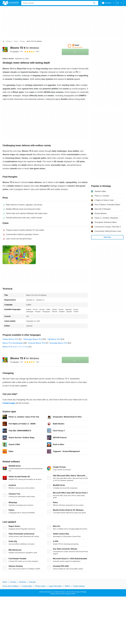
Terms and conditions (11, 586)
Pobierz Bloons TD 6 (10, 339)
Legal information (55, 586)
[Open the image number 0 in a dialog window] (19, 255)
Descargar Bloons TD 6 (58, 343)
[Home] (3, 41)
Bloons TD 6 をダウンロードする (15, 347)
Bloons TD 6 (25, 48)
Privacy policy (40, 586)
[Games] (16, 41)
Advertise (23, 582)
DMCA (67, 586)
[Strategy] (22, 41)
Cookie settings (79, 586)
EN (120, 3)
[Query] (60, 3)
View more (107, 237)
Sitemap (32, 582)
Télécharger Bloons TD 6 (33, 339)
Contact (13, 582)
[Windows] (9, 41)
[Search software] (94, 3)
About (5, 582)
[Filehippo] (11, 3)
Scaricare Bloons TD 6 (37, 343)
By (14, 51)
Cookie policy (27, 586)
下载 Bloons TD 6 (54, 339)
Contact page (9, 403)
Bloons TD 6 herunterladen (13, 343)
